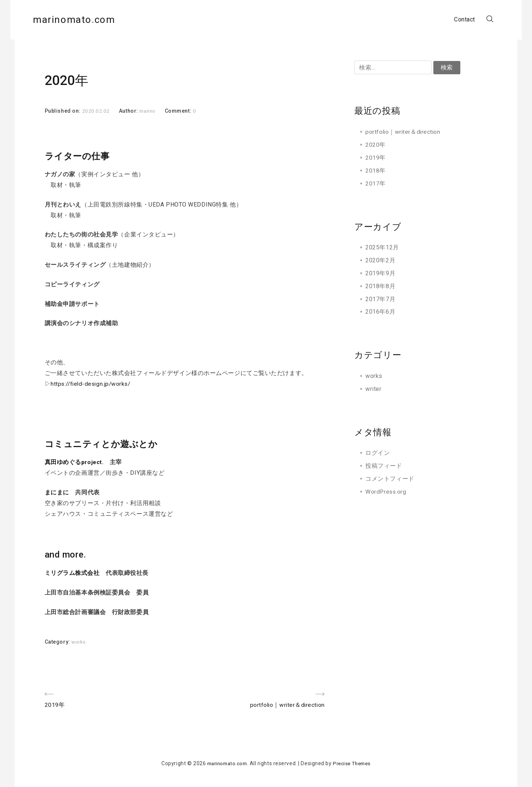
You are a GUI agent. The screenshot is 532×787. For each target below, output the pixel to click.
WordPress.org (386, 491)
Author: (129, 111)
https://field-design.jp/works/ (92, 384)
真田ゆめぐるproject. (75, 462)
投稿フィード (384, 465)
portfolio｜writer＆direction (404, 132)
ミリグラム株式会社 (72, 573)
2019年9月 (380, 273)
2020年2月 (380, 260)
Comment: (181, 111)
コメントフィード (390, 478)
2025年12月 (382, 247)
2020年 (376, 145)
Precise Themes (354, 764)
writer (373, 389)
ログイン (378, 453)
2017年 (376, 183)
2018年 (376, 170)
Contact (453, 20)
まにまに (57, 492)
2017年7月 (380, 299)
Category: (58, 642)
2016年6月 (380, 312)
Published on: (63, 111)
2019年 (376, 158)
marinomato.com (88, 20)
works (79, 642)
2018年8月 (380, 286)
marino (149, 111)
